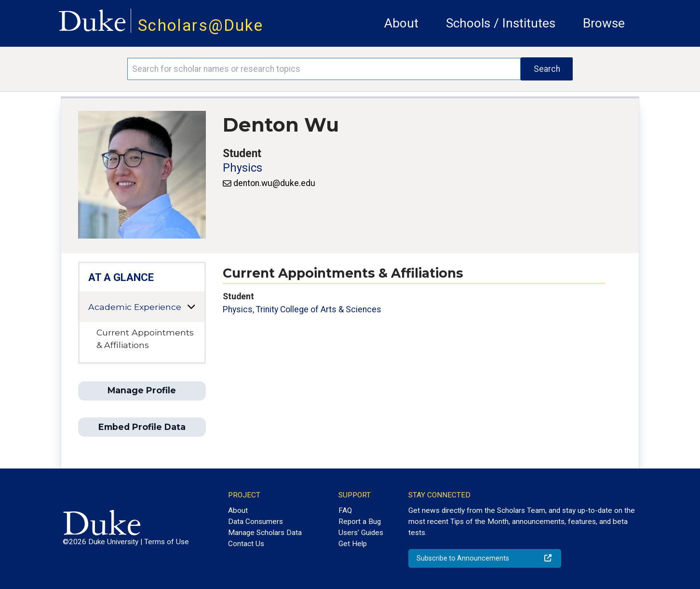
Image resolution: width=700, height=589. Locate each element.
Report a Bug (360, 522)
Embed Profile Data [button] (142, 427)
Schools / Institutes (501, 23)
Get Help (353, 544)
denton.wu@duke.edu (274, 183)
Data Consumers (256, 522)
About (401, 23)
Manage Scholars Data (265, 533)
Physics (242, 168)
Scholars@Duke (201, 25)
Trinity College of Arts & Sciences (319, 309)
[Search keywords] (324, 69)
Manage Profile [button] (142, 390)
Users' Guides (361, 533)
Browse (604, 23)
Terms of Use (167, 542)
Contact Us (246, 544)
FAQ (345, 510)
